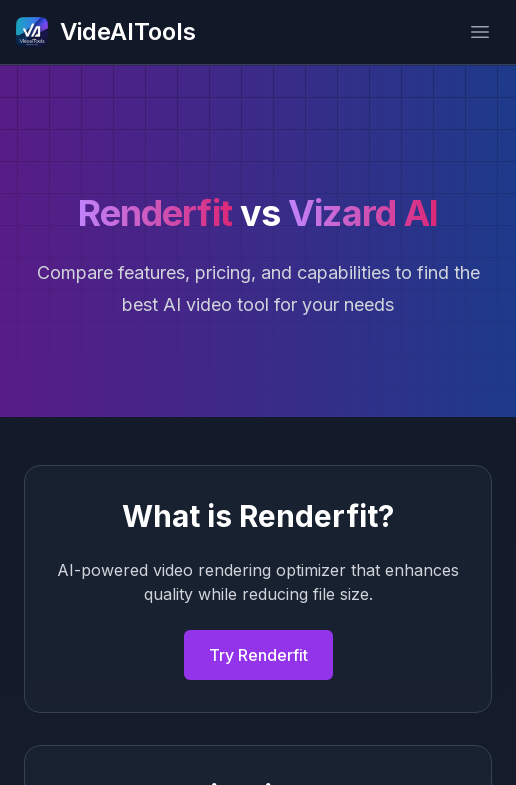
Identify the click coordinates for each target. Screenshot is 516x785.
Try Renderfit (258, 655)
